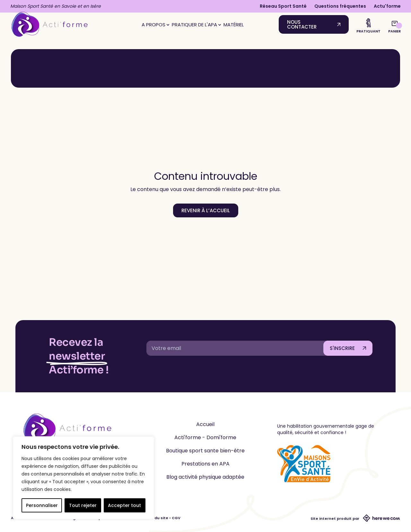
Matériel (234, 25)
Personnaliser (42, 505)
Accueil (205, 424)
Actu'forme (387, 6)
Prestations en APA (205, 464)
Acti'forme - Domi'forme (205, 437)
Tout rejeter (83, 505)
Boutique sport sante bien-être (205, 451)
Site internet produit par (355, 519)
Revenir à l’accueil (206, 210)
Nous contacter (302, 24)
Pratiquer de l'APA (196, 25)
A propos (155, 25)
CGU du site (157, 518)
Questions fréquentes (340, 6)
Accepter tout (124, 505)
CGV (176, 518)
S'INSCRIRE (342, 348)
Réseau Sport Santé (283, 6)
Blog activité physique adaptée (205, 477)
